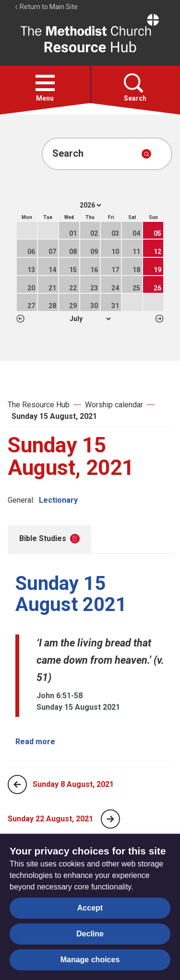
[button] (45, 83)
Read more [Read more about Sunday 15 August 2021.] (35, 742)
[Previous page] (17, 784)
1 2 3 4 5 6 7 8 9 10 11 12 (90, 319)
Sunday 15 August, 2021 (54, 416)
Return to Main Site (46, 7)
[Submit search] (146, 154)
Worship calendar (114, 405)
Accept (90, 908)
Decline (90, 934)
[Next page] (110, 819)
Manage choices (90, 960)
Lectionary (58, 500)
